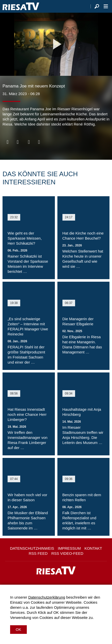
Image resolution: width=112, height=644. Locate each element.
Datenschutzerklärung (47, 597)
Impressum (69, 548)
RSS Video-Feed (67, 553)
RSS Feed (38, 553)
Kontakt (93, 548)
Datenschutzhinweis (32, 548)
